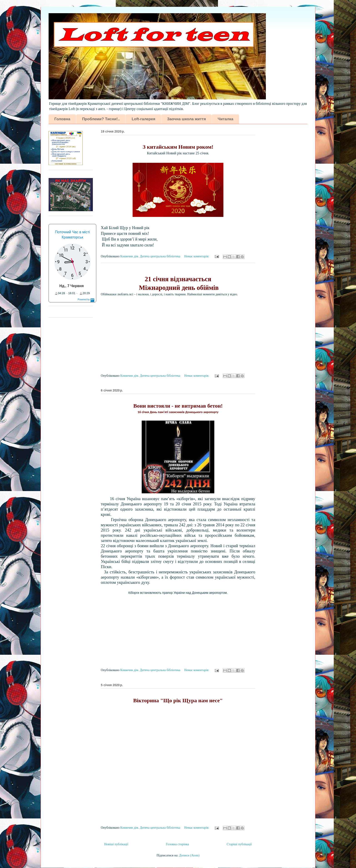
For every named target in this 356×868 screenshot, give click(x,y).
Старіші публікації (239, 844)
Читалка (226, 119)
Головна (62, 119)
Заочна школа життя (187, 119)
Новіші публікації (116, 844)
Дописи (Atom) (189, 855)
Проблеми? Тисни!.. (101, 119)
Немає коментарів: (197, 256)
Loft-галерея (143, 119)
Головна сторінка (178, 844)
